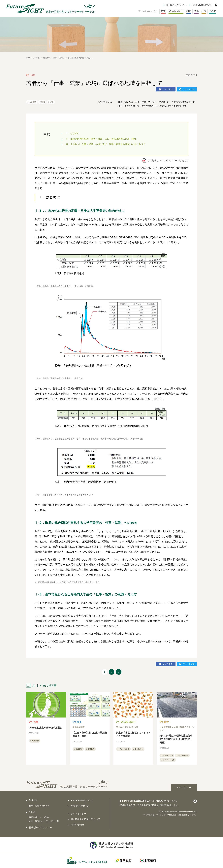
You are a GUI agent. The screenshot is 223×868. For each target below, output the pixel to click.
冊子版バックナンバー (176, 5)
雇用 (52, 102)
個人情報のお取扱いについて (85, 819)
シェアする (167, 89)
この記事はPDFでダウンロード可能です (168, 161)
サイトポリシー (79, 814)
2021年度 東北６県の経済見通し (46, 728)
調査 (189, 11)
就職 (43, 102)
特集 (163, 11)
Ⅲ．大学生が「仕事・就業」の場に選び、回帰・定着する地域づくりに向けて (106, 144)
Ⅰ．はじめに (73, 133)
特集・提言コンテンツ (40, 806)
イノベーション (169, 760)
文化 (196, 11)
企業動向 (91, 749)
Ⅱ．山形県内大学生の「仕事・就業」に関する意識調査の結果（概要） (102, 139)
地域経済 (36, 741)
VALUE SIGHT (176, 11)
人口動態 (33, 102)
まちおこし (139, 749)
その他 (212, 11)
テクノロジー (183, 756)
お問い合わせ (77, 825)
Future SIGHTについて (202, 5)
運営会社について (80, 806)
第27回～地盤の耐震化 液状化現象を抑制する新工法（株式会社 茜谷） (176, 739)
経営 (204, 11)
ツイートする (189, 89)
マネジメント (168, 756)
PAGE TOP (181, 787)
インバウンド (124, 749)
